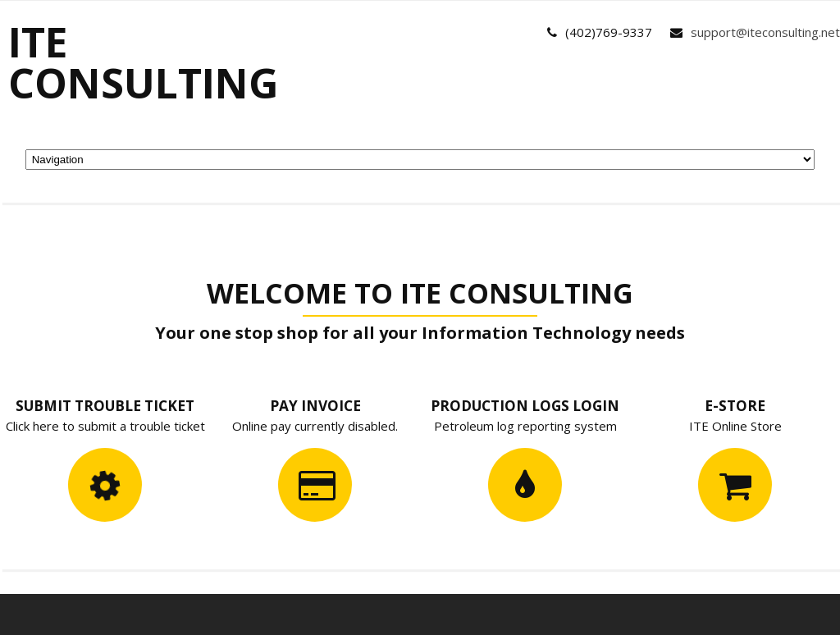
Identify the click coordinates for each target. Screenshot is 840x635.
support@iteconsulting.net (765, 32)
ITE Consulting (144, 62)
